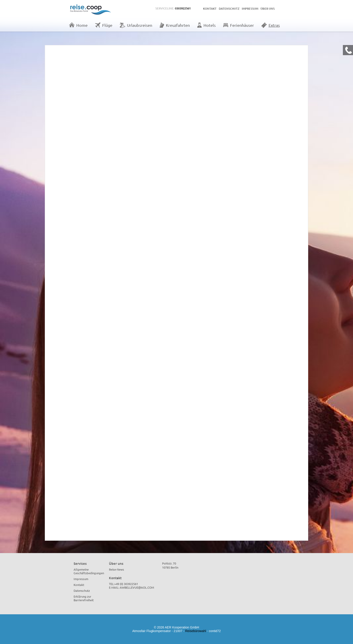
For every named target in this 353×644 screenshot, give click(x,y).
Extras (271, 25)
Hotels (206, 25)
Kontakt (210, 9)
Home (78, 25)
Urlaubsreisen (136, 25)
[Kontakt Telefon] (348, 50)
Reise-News (117, 569)
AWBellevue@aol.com (137, 587)
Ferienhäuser (239, 25)
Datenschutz (229, 9)
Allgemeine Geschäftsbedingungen (89, 571)
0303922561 (183, 8)
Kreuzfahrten (175, 25)
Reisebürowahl (196, 631)
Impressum (250, 9)
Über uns (268, 9)
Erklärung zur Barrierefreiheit (84, 598)
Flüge (104, 25)
